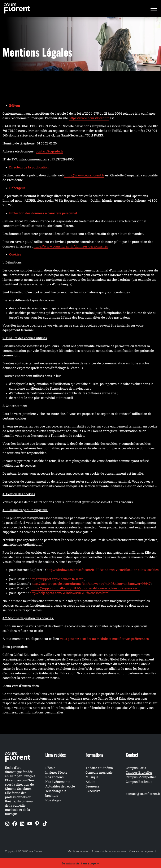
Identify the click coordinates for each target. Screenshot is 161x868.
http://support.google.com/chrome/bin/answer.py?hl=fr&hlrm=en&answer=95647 (91, 584)
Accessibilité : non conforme (109, 851)
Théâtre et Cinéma (99, 768)
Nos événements (58, 782)
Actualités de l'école (60, 786)
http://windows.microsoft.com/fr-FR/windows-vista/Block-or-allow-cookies (103, 570)
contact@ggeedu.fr (49, 151)
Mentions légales (78, 851)
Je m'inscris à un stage (81, 863)
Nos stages (53, 800)
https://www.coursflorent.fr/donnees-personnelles (71, 246)
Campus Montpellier (141, 777)
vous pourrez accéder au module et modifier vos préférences (104, 639)
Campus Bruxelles (139, 772)
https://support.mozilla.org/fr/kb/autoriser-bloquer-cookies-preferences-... (86, 588)
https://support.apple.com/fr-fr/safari (57, 579)
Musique (92, 777)
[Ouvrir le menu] (154, 8)
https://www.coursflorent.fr (89, 118)
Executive (93, 791)
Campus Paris (136, 768)
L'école (50, 768)
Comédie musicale (99, 772)
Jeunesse (92, 786)
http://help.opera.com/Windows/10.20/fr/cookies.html (69, 593)
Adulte (90, 782)
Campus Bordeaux (139, 782)
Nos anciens (54, 777)
